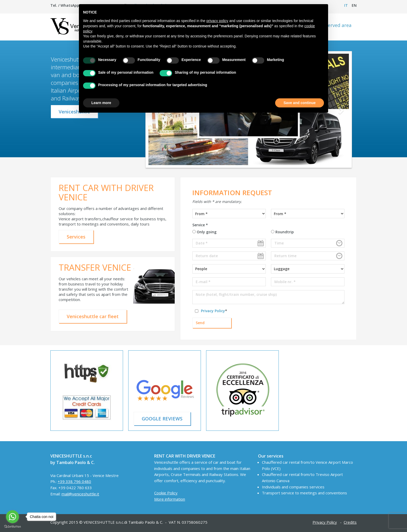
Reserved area (336, 25)
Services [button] (76, 237)
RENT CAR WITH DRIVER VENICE (106, 192)
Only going (204, 232)
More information (170, 499)
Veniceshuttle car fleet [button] (93, 316)
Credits (350, 522)
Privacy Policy (213, 311)
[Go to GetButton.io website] (12, 527)
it (346, 5)
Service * (200, 225)
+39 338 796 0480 (74, 481)
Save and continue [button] (300, 103)
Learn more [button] (101, 103)
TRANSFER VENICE (95, 267)
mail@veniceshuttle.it (80, 494)
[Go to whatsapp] (12, 517)
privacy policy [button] (217, 21)
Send (200, 323)
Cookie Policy (166, 493)
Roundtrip (282, 232)
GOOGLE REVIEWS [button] (162, 419)
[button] (340, 110)
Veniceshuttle (74, 112)
